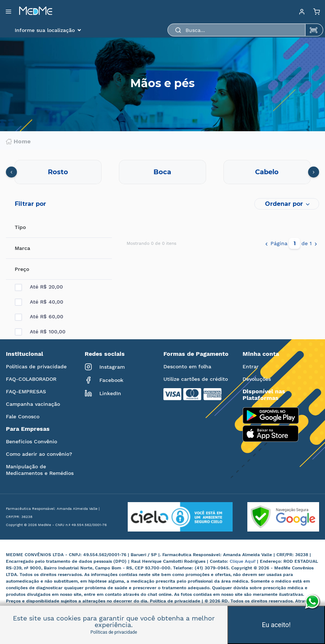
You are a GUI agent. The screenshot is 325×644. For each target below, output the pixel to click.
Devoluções (257, 379)
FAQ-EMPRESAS (26, 391)
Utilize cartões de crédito (196, 379)
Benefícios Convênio (31, 441)
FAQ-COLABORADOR (31, 379)
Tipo (20, 227)
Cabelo (267, 172)
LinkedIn (103, 393)
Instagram (105, 367)
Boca (162, 172)
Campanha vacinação (33, 404)
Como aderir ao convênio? (39, 454)
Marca (22, 248)
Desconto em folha (187, 366)
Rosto (58, 172)
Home (18, 142)
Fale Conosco (23, 416)
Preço (22, 269)
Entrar (251, 366)
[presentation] (11, 172)
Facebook (104, 380)
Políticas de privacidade (36, 366)
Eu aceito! (276, 625)
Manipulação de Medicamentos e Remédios (40, 470)
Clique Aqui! (243, 561)
